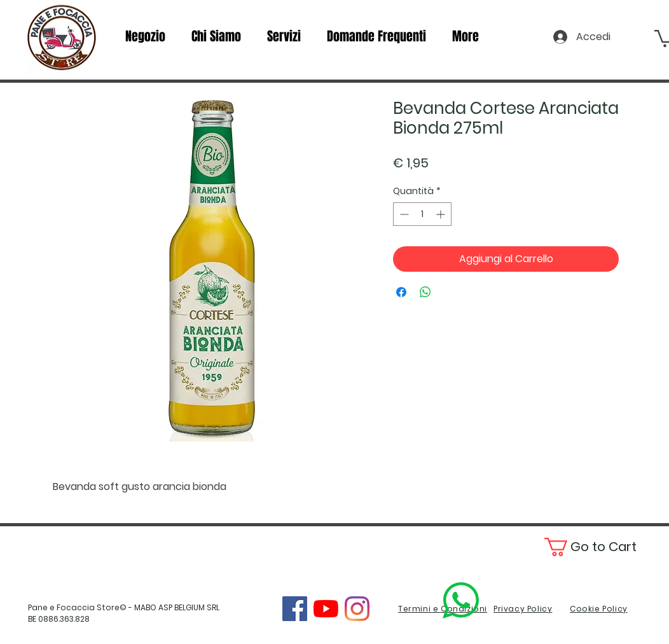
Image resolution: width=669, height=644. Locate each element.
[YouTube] (326, 609)
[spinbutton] (422, 214)
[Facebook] (295, 609)
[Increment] (442, 214)
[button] (604, 547)
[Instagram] (357, 609)
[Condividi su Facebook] (401, 292)
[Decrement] (403, 214)
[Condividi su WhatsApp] (425, 292)
